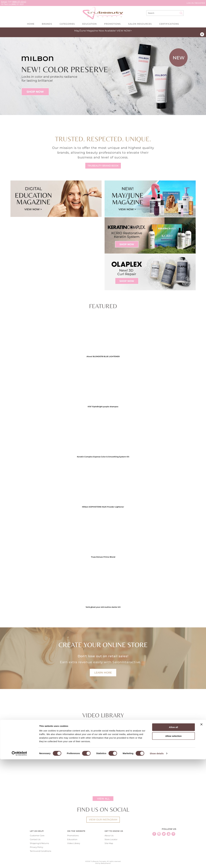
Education (89, 24)
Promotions (112, 24)
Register (200, 3)
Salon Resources (140, 24)
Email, (4, 2)
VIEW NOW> (124, 31)
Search (181, 13)
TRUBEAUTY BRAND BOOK (103, 166)
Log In (190, 3)
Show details (157, 862)
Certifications (169, 24)
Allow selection (173, 845)
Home (31, 24)
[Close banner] (201, 833)
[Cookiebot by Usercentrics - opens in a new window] (19, 862)
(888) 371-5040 (19, 2)
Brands (47, 24)
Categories (67, 24)
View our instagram (103, 820)
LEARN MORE (103, 673)
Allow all (174, 836)
